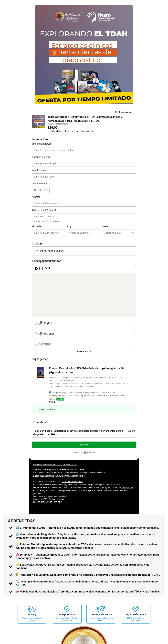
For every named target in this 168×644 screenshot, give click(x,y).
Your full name (39, 170)
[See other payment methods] (84, 313)
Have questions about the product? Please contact (55, 426)
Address (36, 197)
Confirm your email (41, 157)
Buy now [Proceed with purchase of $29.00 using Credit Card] (84, 406)
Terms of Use (127, 449)
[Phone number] (93, 190)
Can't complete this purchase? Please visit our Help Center (59, 431)
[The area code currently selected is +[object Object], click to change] (41, 190)
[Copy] (58, 437)
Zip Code (37, 226)
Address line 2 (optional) (44, 210)
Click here (69, 131)
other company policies (60, 452)
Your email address (42, 144)
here (64, 458)
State (88, 226)
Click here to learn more (72, 443)
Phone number (39, 184)
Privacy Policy (39, 452)
